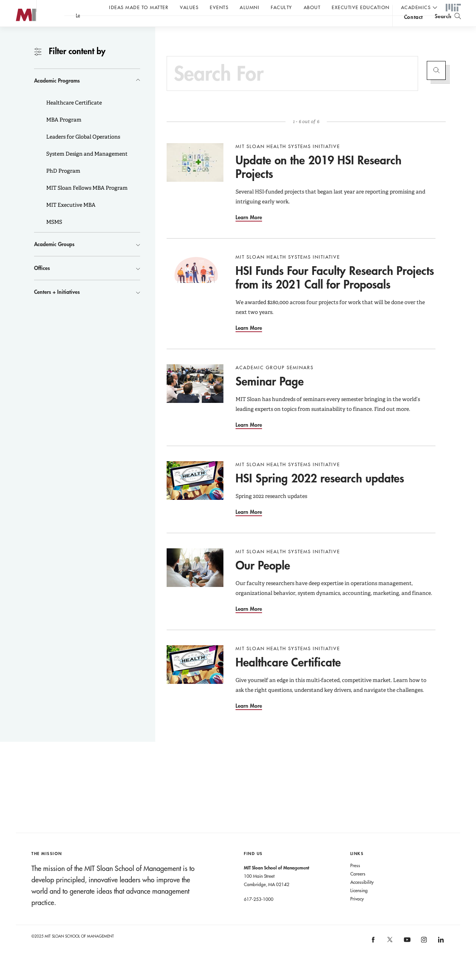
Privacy (357, 914)
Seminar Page (270, 396)
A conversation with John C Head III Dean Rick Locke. (250, 27)
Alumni (250, 7)
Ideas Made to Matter (139, 7)
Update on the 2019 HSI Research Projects (318, 182)
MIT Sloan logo (19, 38)
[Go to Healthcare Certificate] (195, 680)
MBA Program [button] (63, 135)
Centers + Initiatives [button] (57, 307)
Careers (358, 889)
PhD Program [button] (63, 186)
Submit (436, 86)
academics (416, 7)
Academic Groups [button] (54, 259)
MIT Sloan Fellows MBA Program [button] (86, 203)
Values (189, 7)
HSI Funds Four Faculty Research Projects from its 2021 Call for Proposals (335, 293)
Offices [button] (42, 283)
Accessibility (362, 897)
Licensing (359, 905)
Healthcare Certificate (288, 677)
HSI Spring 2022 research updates (320, 493)
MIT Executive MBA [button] (70, 220)
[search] (448, 27)
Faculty (282, 7)
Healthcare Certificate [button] (73, 118)
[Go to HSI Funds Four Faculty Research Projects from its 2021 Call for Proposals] (195, 288)
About (312, 7)
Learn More (249, 232)
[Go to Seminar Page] (195, 399)
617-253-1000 (259, 914)
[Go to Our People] (195, 583)
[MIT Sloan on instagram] (424, 957)
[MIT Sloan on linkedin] (440, 957)
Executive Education (361, 7)
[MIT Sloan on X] (390, 957)
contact (414, 28)
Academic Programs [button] (57, 96)
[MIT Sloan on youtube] (406, 959)
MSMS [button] (54, 237)
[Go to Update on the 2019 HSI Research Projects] (195, 178)
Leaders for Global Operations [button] (83, 152)
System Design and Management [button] (86, 169)
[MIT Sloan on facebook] (373, 957)
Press (355, 880)
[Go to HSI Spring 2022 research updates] (195, 496)
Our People (263, 580)
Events (219, 7)
